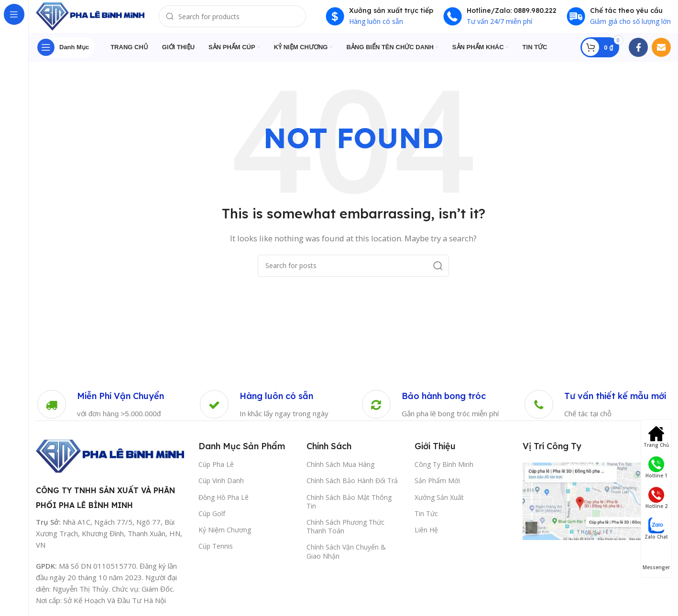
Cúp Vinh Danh (221, 486)
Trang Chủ (656, 437)
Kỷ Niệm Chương (225, 535)
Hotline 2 (656, 498)
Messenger (656, 559)
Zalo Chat (656, 529)
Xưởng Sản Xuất (439, 503)
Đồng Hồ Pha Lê (224, 503)
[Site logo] (98, 18)
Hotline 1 (656, 468)
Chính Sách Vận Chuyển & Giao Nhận (346, 557)
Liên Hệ (426, 535)
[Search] (244, 19)
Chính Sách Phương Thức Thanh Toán (345, 532)
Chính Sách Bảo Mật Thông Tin (349, 507)
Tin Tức (426, 519)
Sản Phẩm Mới (437, 486)
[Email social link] (661, 53)
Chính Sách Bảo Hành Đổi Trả (352, 486)
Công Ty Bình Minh (444, 470)
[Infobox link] (100, 410)
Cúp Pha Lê (216, 470)
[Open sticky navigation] (66, 53)
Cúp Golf (212, 519)
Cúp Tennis (216, 551)
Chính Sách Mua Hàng (340, 470)
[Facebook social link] (638, 53)
